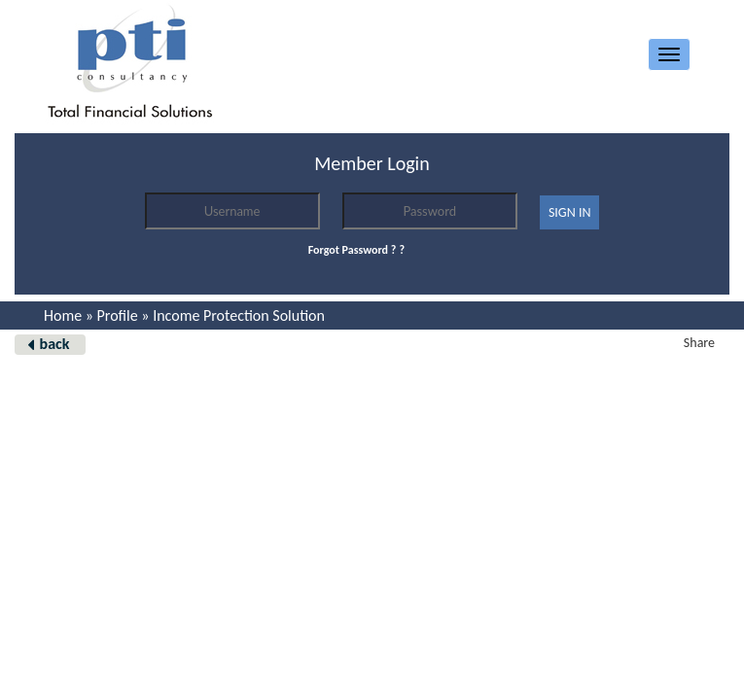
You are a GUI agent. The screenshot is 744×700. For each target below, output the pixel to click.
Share (699, 343)
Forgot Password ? (353, 250)
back (55, 344)
